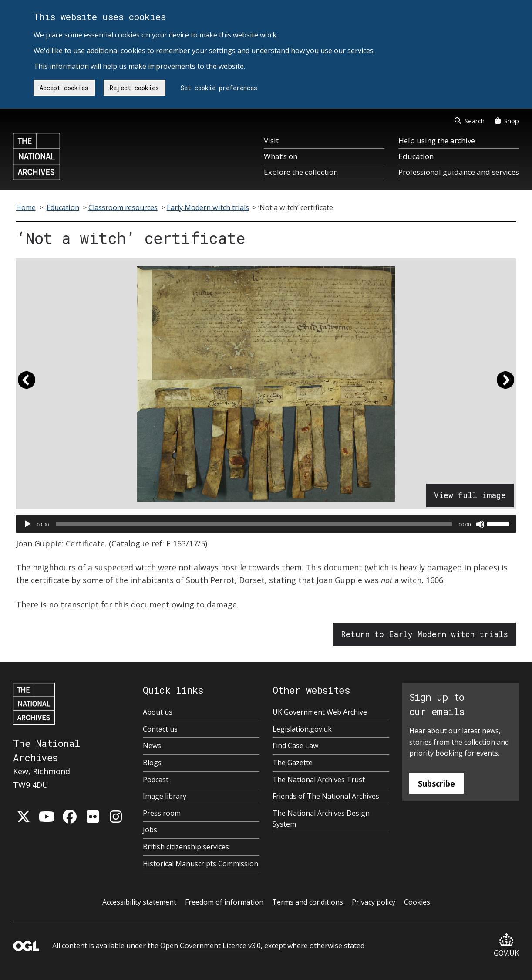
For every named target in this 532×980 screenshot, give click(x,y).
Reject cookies (134, 88)
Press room (162, 813)
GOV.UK (506, 945)
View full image (470, 495)
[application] (266, 524)
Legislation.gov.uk (302, 729)
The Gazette (293, 763)
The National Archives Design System (321, 819)
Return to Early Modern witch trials (424, 634)
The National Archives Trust (319, 780)
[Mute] (480, 524)
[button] (27, 384)
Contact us (160, 729)
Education (416, 156)
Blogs (152, 763)
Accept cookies (64, 88)
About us (158, 712)
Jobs (150, 830)
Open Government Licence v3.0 (210, 946)
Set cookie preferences (219, 88)
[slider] (254, 524)
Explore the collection (301, 172)
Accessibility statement (139, 902)
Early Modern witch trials (208, 207)
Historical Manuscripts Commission (200, 864)
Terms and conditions (308, 902)
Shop (507, 121)
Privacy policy (374, 902)
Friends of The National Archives (326, 796)
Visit (271, 141)
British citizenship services (186, 847)
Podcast (156, 780)
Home (26, 207)
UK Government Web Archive (320, 712)
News (152, 746)
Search (470, 121)
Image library (165, 796)
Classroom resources (123, 207)
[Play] (27, 524)
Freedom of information (224, 902)
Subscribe (436, 783)
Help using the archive (437, 141)
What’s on (281, 156)
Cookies (417, 902)
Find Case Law (295, 746)
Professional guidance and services (459, 172)
